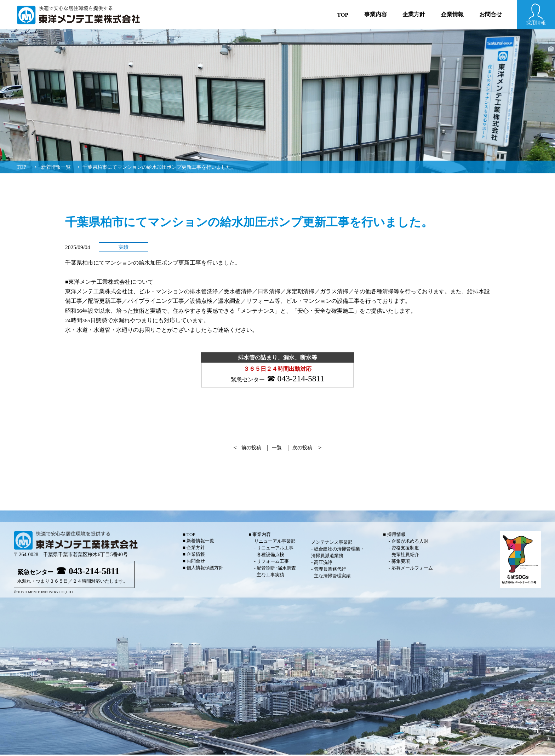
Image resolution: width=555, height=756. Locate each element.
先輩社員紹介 (405, 556)
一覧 (277, 449)
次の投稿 (304, 449)
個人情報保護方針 (205, 569)
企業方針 (414, 14)
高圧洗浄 (323, 564)
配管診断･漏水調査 (276, 569)
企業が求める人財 (410, 543)
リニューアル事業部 (275, 543)
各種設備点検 (270, 556)
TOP (21, 167)
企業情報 (452, 14)
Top (343, 15)
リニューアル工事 (275, 549)
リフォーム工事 (273, 563)
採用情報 (396, 536)
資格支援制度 (405, 549)
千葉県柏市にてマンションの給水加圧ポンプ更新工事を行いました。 (159, 167)
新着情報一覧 (56, 167)
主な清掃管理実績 (332, 577)
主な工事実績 (270, 576)
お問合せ (491, 14)
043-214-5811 (302, 379)
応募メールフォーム (412, 569)
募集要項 (401, 563)
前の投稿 (249, 449)
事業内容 (376, 14)
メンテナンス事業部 (332, 544)
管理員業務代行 (330, 570)
